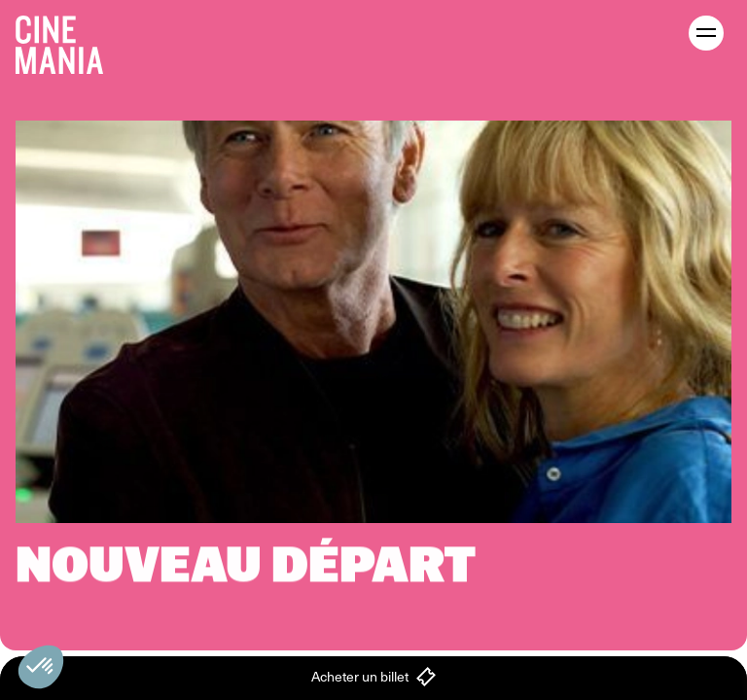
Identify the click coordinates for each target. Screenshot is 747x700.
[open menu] (706, 33)
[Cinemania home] (67, 41)
